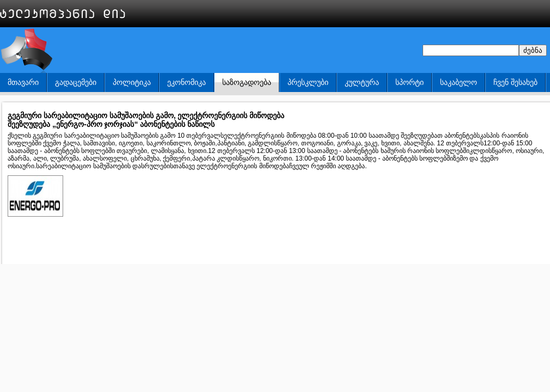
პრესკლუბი (308, 82)
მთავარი (23, 82)
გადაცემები (76, 82)
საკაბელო (459, 82)
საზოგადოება (247, 82)
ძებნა (533, 50)
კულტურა (362, 82)
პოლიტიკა (132, 82)
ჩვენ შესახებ (515, 82)
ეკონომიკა (187, 82)
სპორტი (410, 82)
